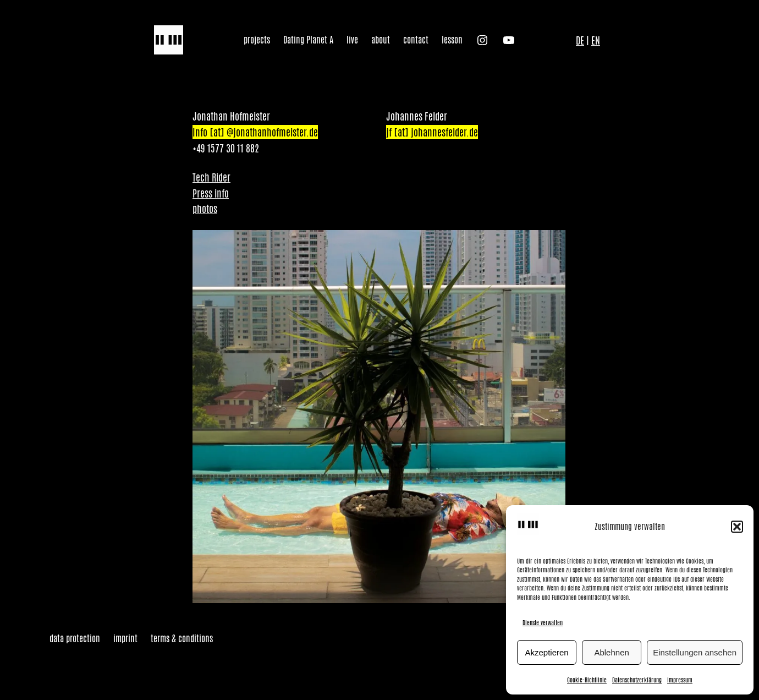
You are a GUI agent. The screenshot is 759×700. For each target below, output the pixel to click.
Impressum (680, 680)
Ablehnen (611, 652)
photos (205, 209)
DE (580, 40)
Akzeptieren (546, 652)
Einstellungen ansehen (695, 652)
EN (596, 40)
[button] (737, 527)
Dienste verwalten (543, 622)
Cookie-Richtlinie (587, 680)
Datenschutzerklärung (637, 680)
